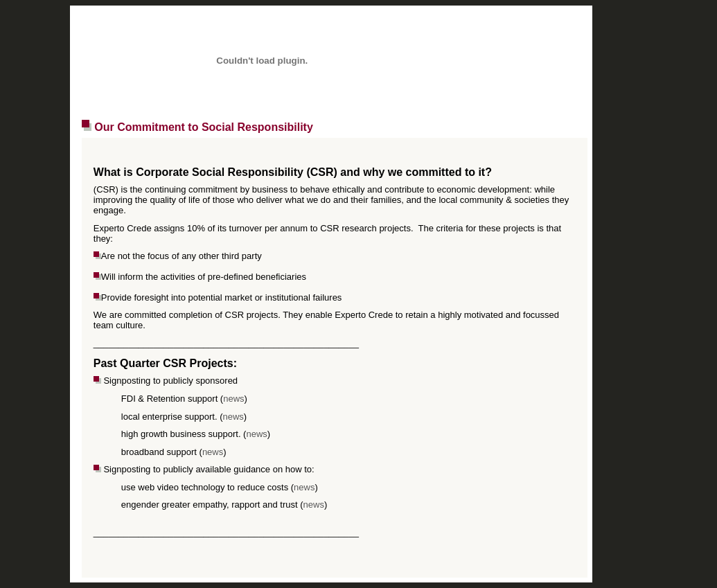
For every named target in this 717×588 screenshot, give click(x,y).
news (233, 399)
